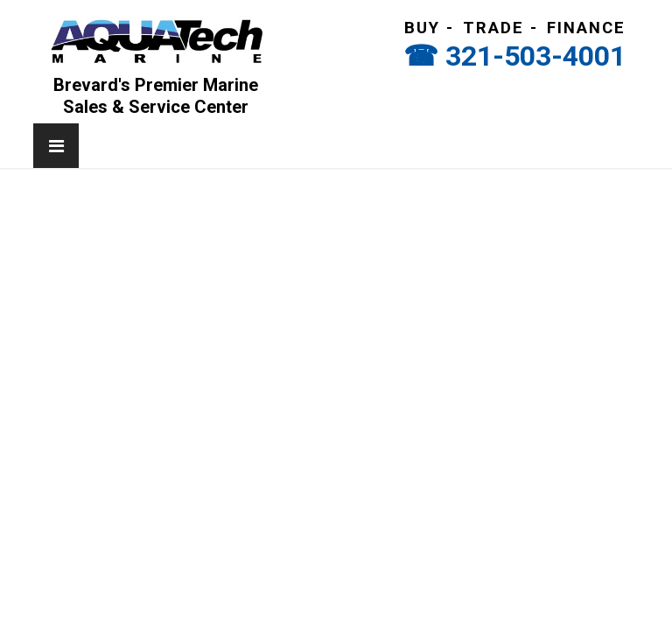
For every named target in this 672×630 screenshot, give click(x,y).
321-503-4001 (535, 56)
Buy (422, 28)
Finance (586, 28)
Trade (493, 28)
